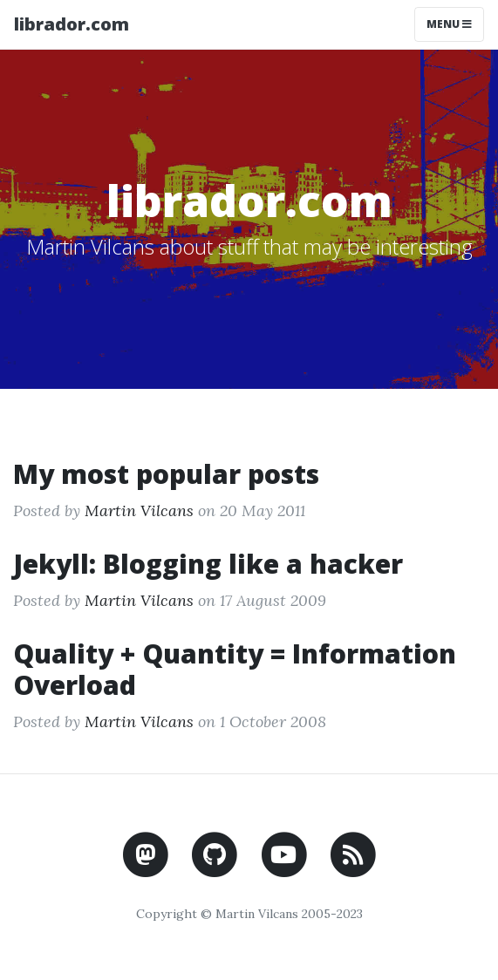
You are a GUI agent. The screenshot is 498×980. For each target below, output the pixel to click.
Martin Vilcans (139, 510)
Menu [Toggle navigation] (449, 24)
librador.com (72, 24)
